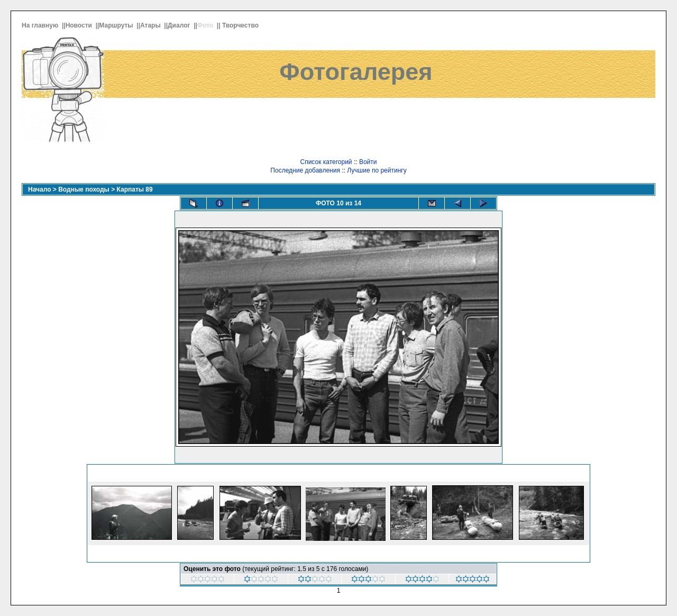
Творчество (241, 25)
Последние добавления (305, 170)
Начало (39, 189)
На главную (41, 25)
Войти (368, 162)
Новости (80, 25)
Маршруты (117, 25)
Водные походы (84, 189)
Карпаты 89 (135, 189)
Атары (151, 25)
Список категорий (326, 162)
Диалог (180, 25)
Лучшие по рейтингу (377, 170)
